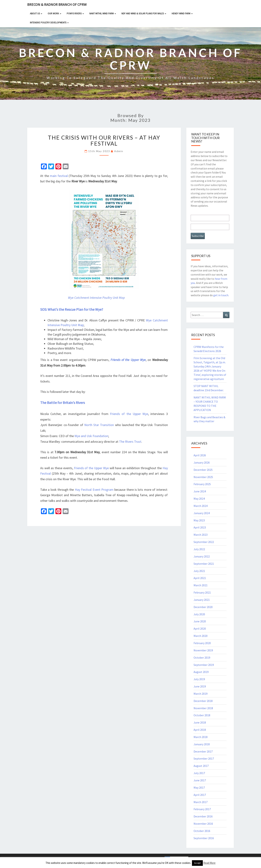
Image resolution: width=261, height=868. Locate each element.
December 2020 (203, 607)
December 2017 (203, 751)
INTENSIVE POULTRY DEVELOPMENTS (49, 23)
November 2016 (203, 824)
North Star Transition (99, 425)
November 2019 (203, 650)
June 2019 (200, 686)
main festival (59, 176)
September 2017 (204, 759)
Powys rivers (75, 14)
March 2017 (201, 802)
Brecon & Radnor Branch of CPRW (57, 4)
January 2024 (202, 513)
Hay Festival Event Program (94, 490)
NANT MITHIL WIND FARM (103, 14)
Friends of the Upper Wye (128, 360)
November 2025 (203, 477)
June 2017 (200, 780)
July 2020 (199, 614)
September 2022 (204, 542)
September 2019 (204, 665)
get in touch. (221, 295)
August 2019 (201, 672)
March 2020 (201, 636)
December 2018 (203, 701)
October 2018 (202, 715)
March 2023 (201, 535)
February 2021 (202, 592)
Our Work (54, 14)
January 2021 (202, 600)
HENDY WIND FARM (182, 14)
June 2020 (200, 621)
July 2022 (199, 549)
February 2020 (202, 643)
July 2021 (199, 571)
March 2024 (201, 506)
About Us (36, 14)
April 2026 (200, 455)
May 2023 (199, 520)
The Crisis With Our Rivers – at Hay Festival (104, 140)
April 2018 (200, 730)
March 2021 (201, 585)
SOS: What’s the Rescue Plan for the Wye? (72, 309)
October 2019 (202, 658)
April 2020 (200, 629)
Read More (209, 863)
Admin (119, 151)
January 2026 (202, 462)
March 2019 (201, 694)
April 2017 (200, 795)
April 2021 (200, 578)
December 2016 (203, 816)
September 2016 (204, 838)
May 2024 (199, 499)
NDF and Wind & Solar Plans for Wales (144, 14)
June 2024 (200, 491)
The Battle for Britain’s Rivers (63, 403)
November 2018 (203, 708)
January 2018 (202, 744)
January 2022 (202, 556)
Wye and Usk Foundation (91, 436)
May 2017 (199, 788)
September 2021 (204, 564)
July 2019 (199, 679)
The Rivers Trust (130, 442)
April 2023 (200, 527)
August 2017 (201, 766)
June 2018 (200, 722)
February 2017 (202, 809)
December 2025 (203, 470)
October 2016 (202, 831)
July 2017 (199, 773)
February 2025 (202, 484)
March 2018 (201, 737)
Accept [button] (197, 863)
